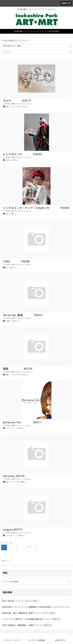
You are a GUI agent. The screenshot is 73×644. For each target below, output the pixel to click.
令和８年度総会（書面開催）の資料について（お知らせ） (28, 625)
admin (28, 104)
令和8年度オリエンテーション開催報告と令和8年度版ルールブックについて (36, 607)
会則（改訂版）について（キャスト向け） (21, 601)
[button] (69, 582)
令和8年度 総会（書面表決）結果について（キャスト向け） (29, 613)
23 (28, 547)
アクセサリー (10, 428)
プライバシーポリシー (13, 640)
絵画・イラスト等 (12, 107)
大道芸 (8, 160)
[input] (36, 582)
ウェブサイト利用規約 (36, 640)
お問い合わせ (60, 640)
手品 (7, 214)
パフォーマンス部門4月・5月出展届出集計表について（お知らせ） (32, 619)
